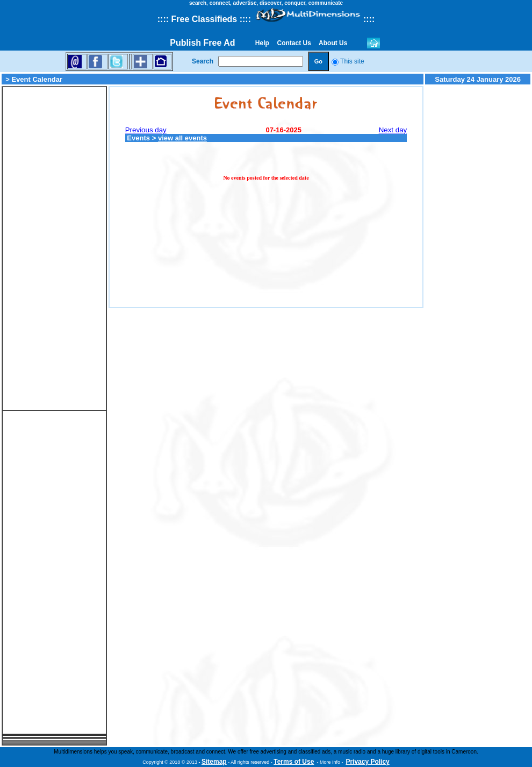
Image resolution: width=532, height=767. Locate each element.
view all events (182, 138)
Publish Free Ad (202, 43)
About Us (333, 43)
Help (262, 43)
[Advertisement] (54, 248)
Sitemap (214, 762)
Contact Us (294, 43)
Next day (393, 130)
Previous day (146, 130)
